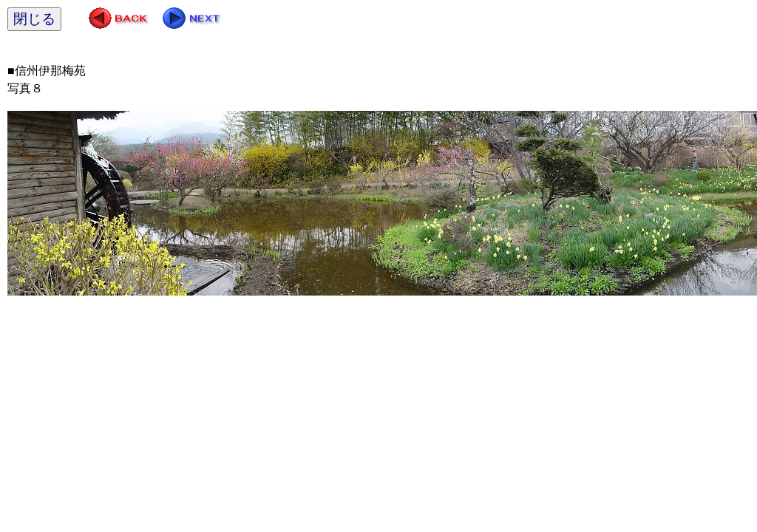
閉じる (34, 19)
